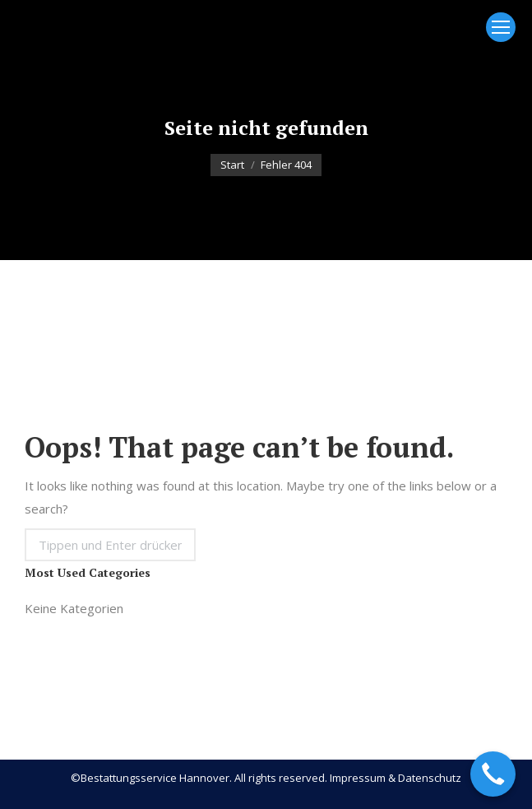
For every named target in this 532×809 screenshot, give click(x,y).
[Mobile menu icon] (501, 27)
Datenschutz (430, 778)
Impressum (358, 778)
